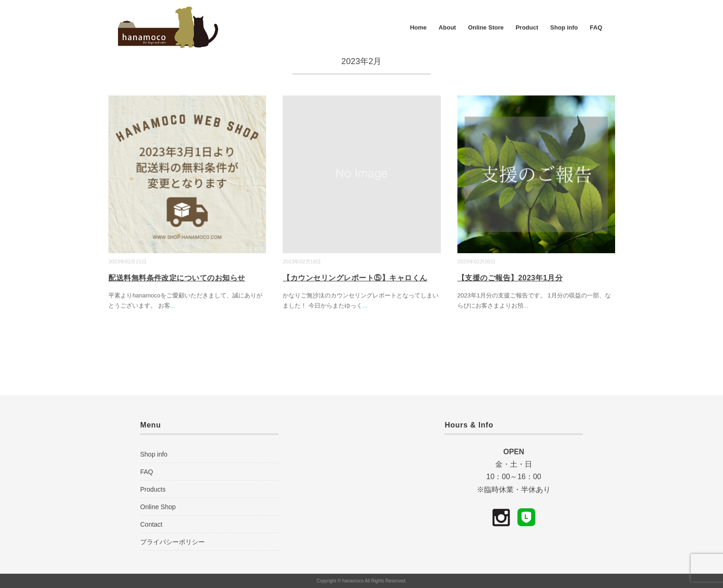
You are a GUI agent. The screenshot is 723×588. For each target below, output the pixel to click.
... (173, 306)
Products (153, 489)
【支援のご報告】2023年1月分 (510, 278)
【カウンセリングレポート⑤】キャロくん (355, 278)
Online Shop (158, 507)
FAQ (596, 27)
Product (527, 27)
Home (418, 27)
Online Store (486, 27)
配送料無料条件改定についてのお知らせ (177, 278)
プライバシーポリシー (172, 542)
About (447, 27)
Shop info (564, 27)
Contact (151, 524)
